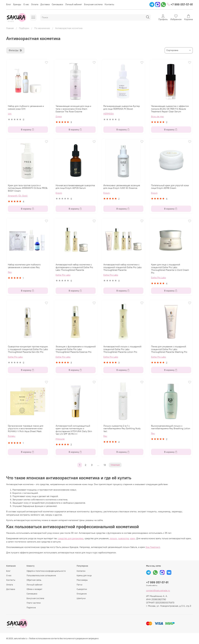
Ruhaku (12, 436)
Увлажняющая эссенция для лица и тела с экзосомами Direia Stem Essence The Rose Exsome (73, 109)
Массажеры (82, 580)
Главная (10, 28)
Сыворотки (82, 589)
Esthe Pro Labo (63, 275)
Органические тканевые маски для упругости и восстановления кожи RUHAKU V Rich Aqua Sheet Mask (26, 429)
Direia (59, 116)
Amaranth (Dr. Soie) (18, 196)
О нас (26, 4)
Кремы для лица (84, 575)
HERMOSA (109, 114)
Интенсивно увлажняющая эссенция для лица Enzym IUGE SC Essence (122, 187)
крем (133, 538)
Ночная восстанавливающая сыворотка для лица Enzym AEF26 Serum (75, 187)
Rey (10, 272)
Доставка (45, 4)
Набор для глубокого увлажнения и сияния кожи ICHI (26, 107)
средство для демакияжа (71, 538)
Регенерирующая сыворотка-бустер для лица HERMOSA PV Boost (122, 107)
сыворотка (123, 538)
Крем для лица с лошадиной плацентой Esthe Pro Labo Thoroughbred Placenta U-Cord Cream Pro (170, 269)
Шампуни (81, 598)
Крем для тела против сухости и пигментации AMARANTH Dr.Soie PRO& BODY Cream (28, 188)
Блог (9, 4)
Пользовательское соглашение (41, 575)
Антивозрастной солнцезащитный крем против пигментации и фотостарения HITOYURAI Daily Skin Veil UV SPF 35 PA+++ (74, 430)
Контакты (109, 4)
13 (105, 465)
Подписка (31, 608)
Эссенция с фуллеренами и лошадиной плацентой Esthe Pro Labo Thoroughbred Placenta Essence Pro (76, 349)
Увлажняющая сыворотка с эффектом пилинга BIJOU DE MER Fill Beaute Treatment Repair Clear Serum (170, 109)
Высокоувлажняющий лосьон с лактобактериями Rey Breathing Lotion (171, 427)
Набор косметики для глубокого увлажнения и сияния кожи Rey (24, 266)
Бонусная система (93, 4)
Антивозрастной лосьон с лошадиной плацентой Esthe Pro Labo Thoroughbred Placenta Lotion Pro (122, 349)
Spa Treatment (153, 547)
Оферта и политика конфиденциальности (46, 571)
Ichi (10, 114)
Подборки (24, 28)
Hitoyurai (60, 439)
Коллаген (81, 571)
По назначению (42, 28)
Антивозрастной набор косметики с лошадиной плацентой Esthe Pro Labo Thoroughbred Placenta (123, 267)
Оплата (35, 4)
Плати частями (34, 603)
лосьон (113, 538)
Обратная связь (34, 580)
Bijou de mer (157, 116)
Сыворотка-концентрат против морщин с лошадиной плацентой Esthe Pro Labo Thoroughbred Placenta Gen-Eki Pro (28, 349)
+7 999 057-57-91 (180, 4)
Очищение (82, 594)
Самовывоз (57, 4)
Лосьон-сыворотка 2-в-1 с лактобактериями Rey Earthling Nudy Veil (122, 429)
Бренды (17, 4)
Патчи (80, 585)
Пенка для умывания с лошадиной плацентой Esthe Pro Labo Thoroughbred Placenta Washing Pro (169, 349)
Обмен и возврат (34, 589)
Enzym (59, 193)
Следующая (115, 465)
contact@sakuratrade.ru (158, 591)
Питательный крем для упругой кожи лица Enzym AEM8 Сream (170, 187)
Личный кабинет (74, 4)
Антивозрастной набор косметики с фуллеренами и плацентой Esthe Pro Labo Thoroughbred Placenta (74, 267)
